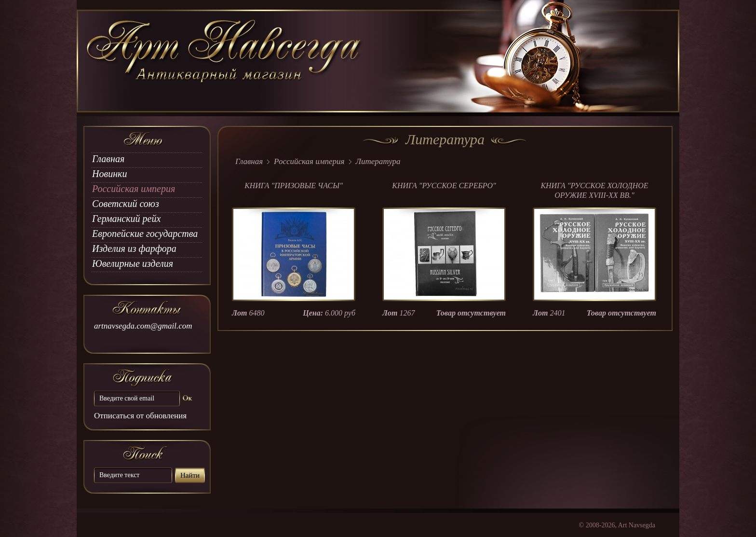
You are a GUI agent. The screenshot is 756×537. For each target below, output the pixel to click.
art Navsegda (225, 61)
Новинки (109, 174)
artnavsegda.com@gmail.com (143, 326)
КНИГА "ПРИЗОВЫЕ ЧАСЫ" (294, 186)
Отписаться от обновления (140, 416)
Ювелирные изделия (133, 263)
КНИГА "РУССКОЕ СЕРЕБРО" (444, 186)
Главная (108, 159)
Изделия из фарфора (134, 248)
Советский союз (126, 204)
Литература (378, 161)
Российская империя (134, 189)
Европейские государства (145, 234)
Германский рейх (126, 219)
